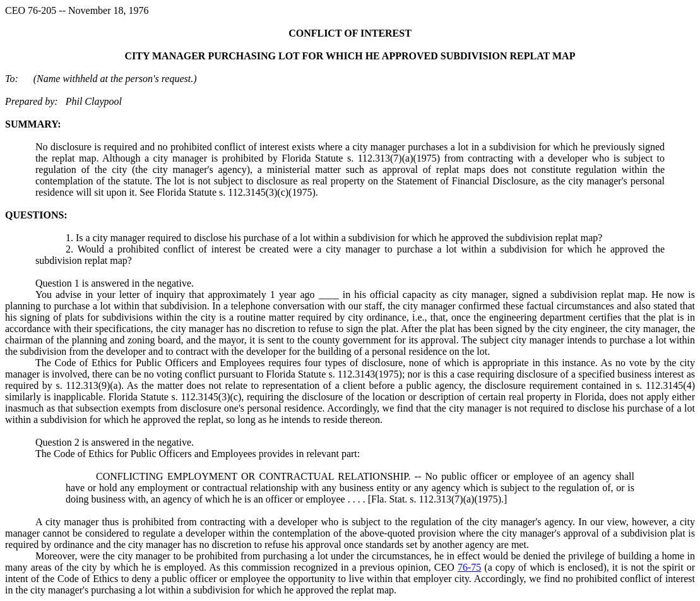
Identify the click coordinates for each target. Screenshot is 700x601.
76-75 (469, 567)
